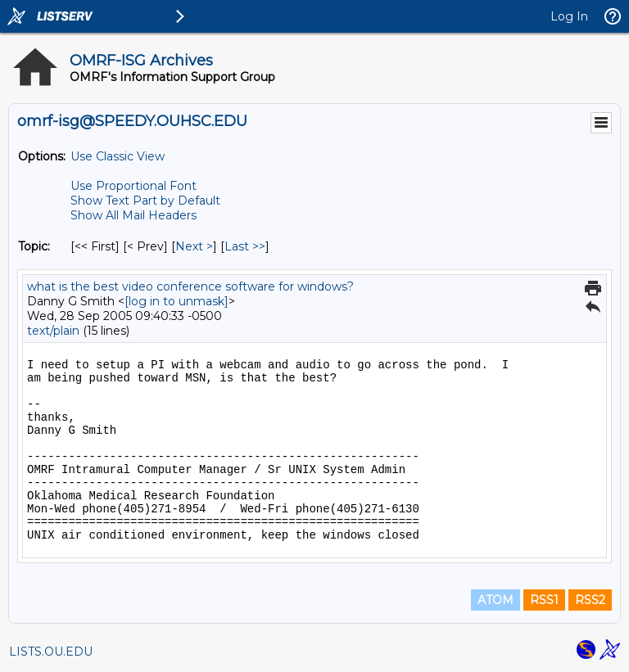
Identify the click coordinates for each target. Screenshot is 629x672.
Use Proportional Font (133, 186)
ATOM (496, 600)
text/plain (53, 331)
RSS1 (544, 600)
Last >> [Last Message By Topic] (245, 246)
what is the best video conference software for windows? (190, 286)
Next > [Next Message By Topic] (194, 246)
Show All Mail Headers (133, 215)
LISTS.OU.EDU (51, 652)
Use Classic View (118, 156)
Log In (569, 16)
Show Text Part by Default (145, 201)
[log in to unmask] (176, 301)
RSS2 (590, 600)
